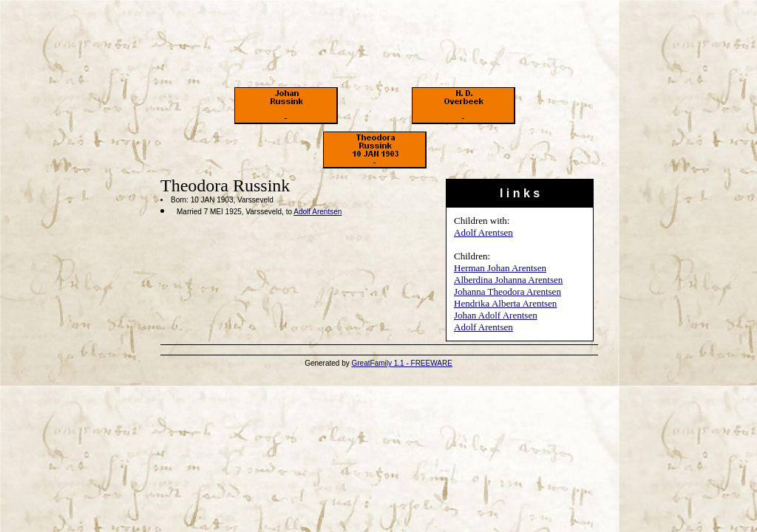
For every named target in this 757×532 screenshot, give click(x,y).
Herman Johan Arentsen (500, 268)
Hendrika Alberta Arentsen (505, 303)
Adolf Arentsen (483, 232)
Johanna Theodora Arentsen (508, 291)
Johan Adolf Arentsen (496, 315)
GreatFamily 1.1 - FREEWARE (402, 363)
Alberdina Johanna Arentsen (508, 280)
